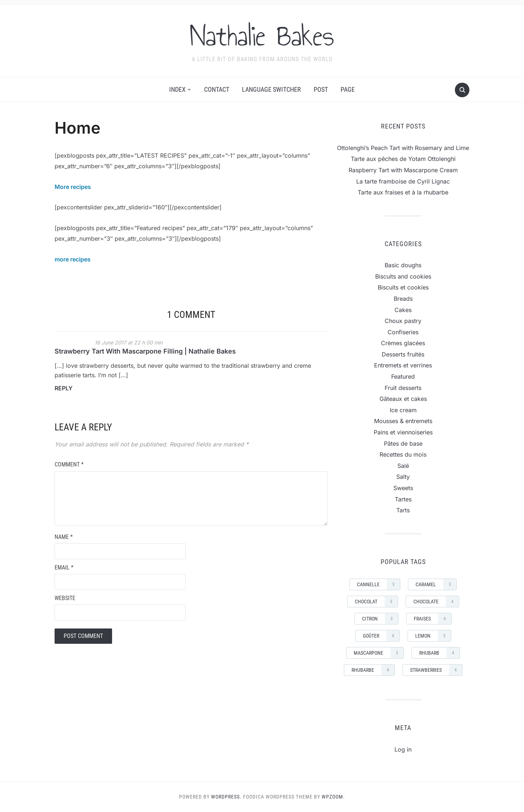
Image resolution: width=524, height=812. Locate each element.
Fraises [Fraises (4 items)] (432, 619)
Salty (403, 477)
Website (65, 598)
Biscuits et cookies (403, 287)
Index (177, 89)
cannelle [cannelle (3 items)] (378, 584)
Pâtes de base (403, 444)
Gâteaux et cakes (403, 399)
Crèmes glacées (403, 343)
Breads (403, 299)
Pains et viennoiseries (403, 432)
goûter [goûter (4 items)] (381, 636)
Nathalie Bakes (262, 36)
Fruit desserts (403, 388)
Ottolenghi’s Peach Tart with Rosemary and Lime (403, 148)
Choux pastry (403, 321)
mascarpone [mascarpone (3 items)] (379, 653)
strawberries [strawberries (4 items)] (436, 670)
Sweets (403, 488)
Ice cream (403, 410)
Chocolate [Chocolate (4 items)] (436, 602)
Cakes (403, 310)
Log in (403, 749)
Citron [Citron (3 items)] (380, 619)
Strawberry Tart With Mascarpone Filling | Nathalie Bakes (145, 351)
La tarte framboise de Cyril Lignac (403, 181)
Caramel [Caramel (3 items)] (436, 584)
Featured (403, 377)
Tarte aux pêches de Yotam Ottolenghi (403, 159)
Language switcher (271, 89)
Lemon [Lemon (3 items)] (433, 636)
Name (64, 537)
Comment (69, 464)
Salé (403, 466)
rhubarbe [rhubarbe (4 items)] (373, 670)
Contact (217, 89)
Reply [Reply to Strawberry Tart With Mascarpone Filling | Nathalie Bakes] (63, 388)
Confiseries (403, 332)
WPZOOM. (333, 797)
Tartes (403, 499)
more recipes (73, 259)
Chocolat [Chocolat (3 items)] (376, 602)
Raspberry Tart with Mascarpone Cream (403, 170)
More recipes (73, 187)
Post (321, 89)
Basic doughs (403, 265)
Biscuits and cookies (403, 276)
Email (64, 567)
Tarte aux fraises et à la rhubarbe (403, 192)
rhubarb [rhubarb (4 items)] (439, 653)
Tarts (403, 510)
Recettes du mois (403, 454)
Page (348, 89)
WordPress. (226, 797)
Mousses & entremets (403, 421)
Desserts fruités (403, 354)
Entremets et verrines (403, 365)
